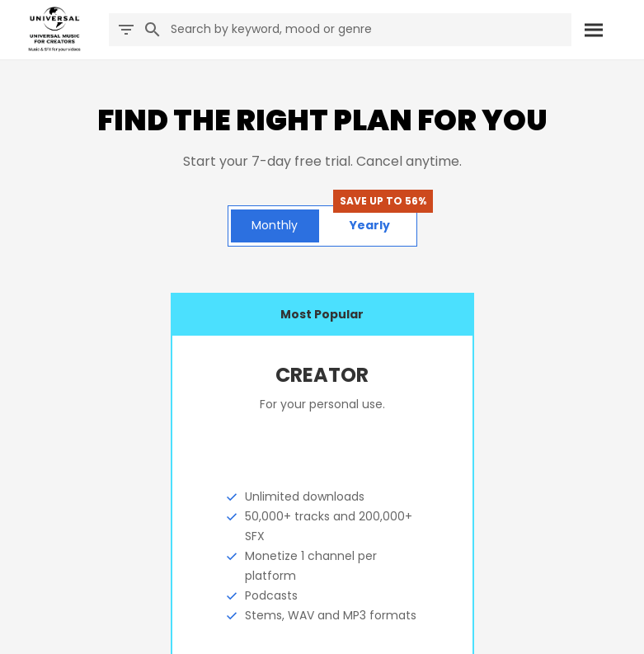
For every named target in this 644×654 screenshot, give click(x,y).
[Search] (593, 30)
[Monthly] (275, 226)
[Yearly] (370, 226)
